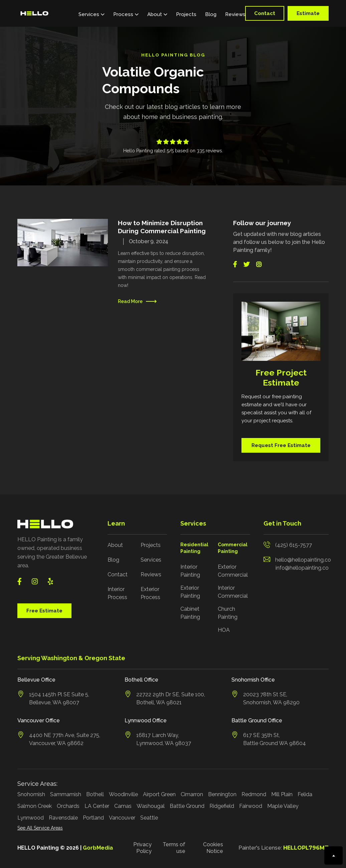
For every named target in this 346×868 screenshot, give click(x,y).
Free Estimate (44, 611)
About (115, 545)
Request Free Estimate (281, 445)
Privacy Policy (142, 848)
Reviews (235, 14)
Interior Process (117, 593)
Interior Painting (190, 571)
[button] (92, 13)
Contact (265, 13)
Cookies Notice (213, 848)
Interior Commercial (233, 592)
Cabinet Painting (190, 613)
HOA (224, 630)
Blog (211, 14)
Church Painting (228, 613)
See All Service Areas (40, 828)
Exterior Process (150, 593)
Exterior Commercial (233, 571)
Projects (186, 14)
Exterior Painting (190, 592)
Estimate (308, 13)
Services (151, 560)
